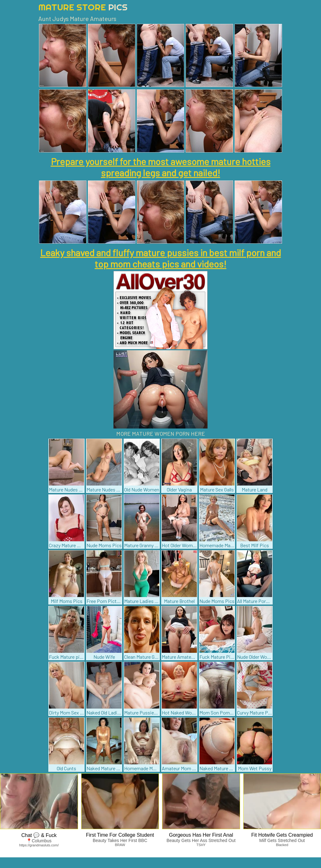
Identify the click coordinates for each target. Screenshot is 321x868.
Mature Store (83, 7)
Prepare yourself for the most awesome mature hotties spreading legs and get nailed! (161, 167)
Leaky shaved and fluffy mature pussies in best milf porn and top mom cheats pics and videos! (160, 258)
